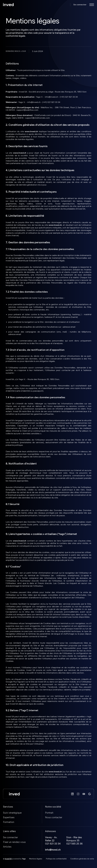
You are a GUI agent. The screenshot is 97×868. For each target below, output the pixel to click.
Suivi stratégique (12, 813)
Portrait (49, 813)
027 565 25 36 (74, 844)
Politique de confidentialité (56, 859)
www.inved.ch (31, 131)
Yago (24, 859)
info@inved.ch (53, 850)
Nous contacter (54, 817)
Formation (9, 822)
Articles (7, 847)
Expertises (9, 817)
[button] (92, 5)
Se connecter (80, 4)
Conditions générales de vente (82, 859)
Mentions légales (36, 859)
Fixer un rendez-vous (14, 842)
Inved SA (8, 859)
